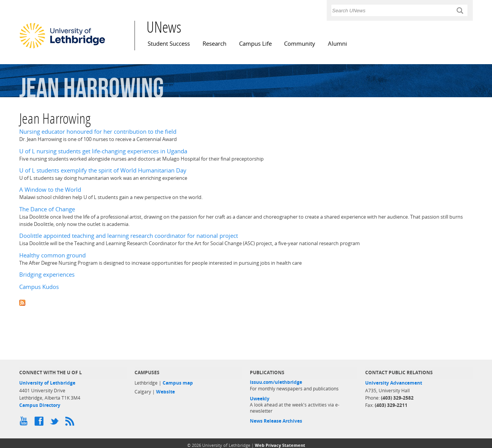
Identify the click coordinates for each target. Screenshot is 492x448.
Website (165, 392)
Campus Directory (40, 405)
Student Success (169, 44)
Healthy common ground (52, 255)
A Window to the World (50, 190)
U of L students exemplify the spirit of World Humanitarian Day (103, 170)
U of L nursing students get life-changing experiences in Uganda (103, 151)
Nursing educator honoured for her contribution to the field (98, 132)
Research (214, 44)
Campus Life (255, 44)
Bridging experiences (47, 275)
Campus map (178, 383)
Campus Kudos (39, 287)
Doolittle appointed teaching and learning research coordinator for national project (129, 236)
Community (300, 44)
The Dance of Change (47, 209)
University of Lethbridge (47, 383)
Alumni (337, 44)
